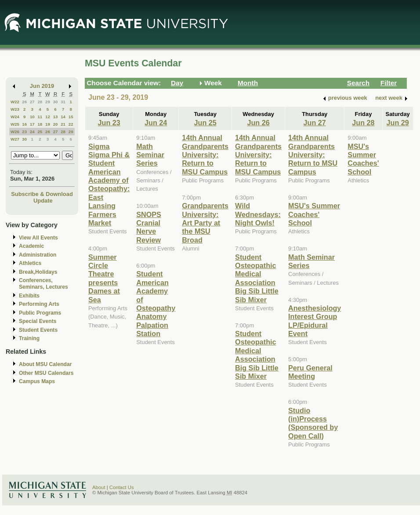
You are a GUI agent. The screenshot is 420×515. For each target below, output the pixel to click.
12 (48, 117)
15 (71, 117)
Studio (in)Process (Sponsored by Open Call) (313, 423)
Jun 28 (363, 123)
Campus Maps (37, 381)
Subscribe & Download (42, 194)
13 (56, 117)
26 (24, 102)
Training (29, 338)
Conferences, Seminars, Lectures (43, 284)
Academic (31, 246)
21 (63, 124)
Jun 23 (109, 123)
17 (32, 124)
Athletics (30, 263)
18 (40, 124)
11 (40, 117)
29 (48, 102)
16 (24, 124)
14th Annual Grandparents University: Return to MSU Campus (205, 155)
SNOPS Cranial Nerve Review (149, 227)
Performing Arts (39, 304)
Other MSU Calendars (46, 373)
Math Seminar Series (150, 155)
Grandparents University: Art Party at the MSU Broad (205, 223)
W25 (15, 124)
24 (32, 132)
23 (24, 132)
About (99, 487)
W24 (15, 117)
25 (40, 132)
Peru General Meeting (310, 372)
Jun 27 (315, 123)
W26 (15, 132)
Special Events (38, 321)
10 (32, 117)
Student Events (38, 330)
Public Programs (40, 313)
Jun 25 (205, 123)
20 (56, 124)
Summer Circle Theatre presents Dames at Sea (104, 278)
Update (43, 201)
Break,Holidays (38, 272)
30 (56, 102)
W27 (15, 139)
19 (48, 124)
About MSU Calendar (45, 364)
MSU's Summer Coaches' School (314, 214)
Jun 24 (156, 123)
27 (32, 102)
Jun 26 (258, 123)
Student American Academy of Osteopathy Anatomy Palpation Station (156, 304)
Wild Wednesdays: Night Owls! (258, 214)
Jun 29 (398, 123)
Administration (38, 255)
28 (40, 102)
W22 (15, 102)
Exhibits (29, 296)
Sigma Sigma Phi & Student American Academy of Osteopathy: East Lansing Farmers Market (109, 185)
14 (63, 117)
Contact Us (122, 487)
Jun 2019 (42, 86)
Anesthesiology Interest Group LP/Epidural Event (315, 321)
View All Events (38, 238)
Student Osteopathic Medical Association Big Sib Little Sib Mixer (257, 278)
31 (63, 102)
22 (71, 124)
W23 (15, 109)
